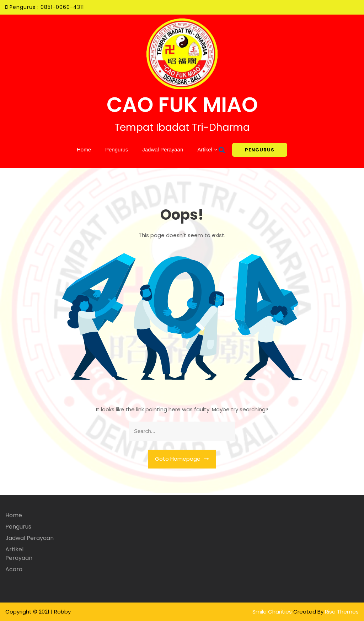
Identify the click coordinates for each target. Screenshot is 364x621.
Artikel (205, 149)
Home (84, 149)
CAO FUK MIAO (182, 105)
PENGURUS (260, 150)
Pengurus (117, 149)
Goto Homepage (182, 459)
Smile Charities (273, 612)
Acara (14, 569)
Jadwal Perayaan (163, 149)
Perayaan (19, 558)
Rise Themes (342, 612)
